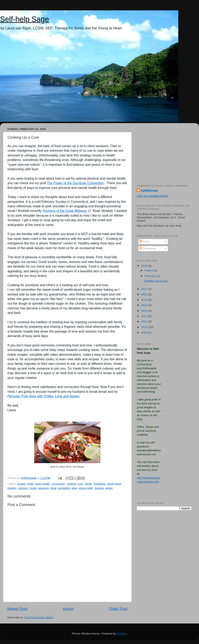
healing (12, 488)
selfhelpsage (149, 190)
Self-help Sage (24, 19)
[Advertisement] (164, 152)
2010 (145, 327)
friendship (100, 484)
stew (74, 488)
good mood (114, 484)
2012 (145, 316)
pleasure (44, 488)
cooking (71, 484)
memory (23, 488)
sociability (64, 488)
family (88, 484)
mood (33, 488)
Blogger (122, 634)
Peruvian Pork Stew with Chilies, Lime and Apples (43, 396)
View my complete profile (152, 196)
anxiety (22, 484)
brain (31, 484)
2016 (145, 294)
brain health (43, 484)
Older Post (118, 609)
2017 (145, 289)
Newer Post (17, 609)
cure (80, 484)
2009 (145, 332)
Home (68, 609)
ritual (53, 488)
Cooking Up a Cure (156, 281)
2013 (145, 311)
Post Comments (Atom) (39, 617)
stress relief (86, 488)
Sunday (99, 488)
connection (58, 484)
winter (109, 488)
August (149, 270)
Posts (144, 241)
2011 (145, 321)
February (150, 276)
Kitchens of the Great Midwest (65, 211)
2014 (145, 305)
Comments (148, 248)
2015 (145, 300)
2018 (145, 266)
